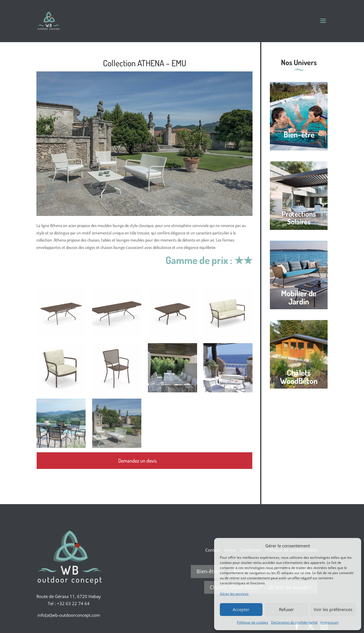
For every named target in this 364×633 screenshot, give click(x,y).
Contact (213, 550)
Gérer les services (234, 594)
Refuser (286, 609)
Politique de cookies (253, 622)
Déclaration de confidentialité (294, 622)
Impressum (329, 622)
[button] (353, 546)
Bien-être (207, 571)
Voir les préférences (333, 609)
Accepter (241, 609)
